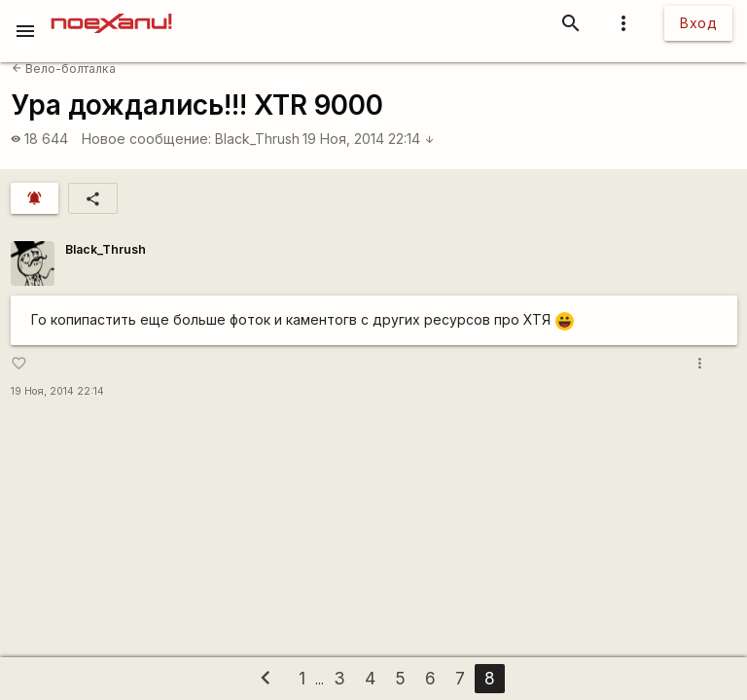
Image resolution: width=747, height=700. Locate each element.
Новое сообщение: (146, 139)
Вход (698, 23)
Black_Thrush (257, 139)
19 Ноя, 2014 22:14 (369, 139)
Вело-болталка (64, 69)
